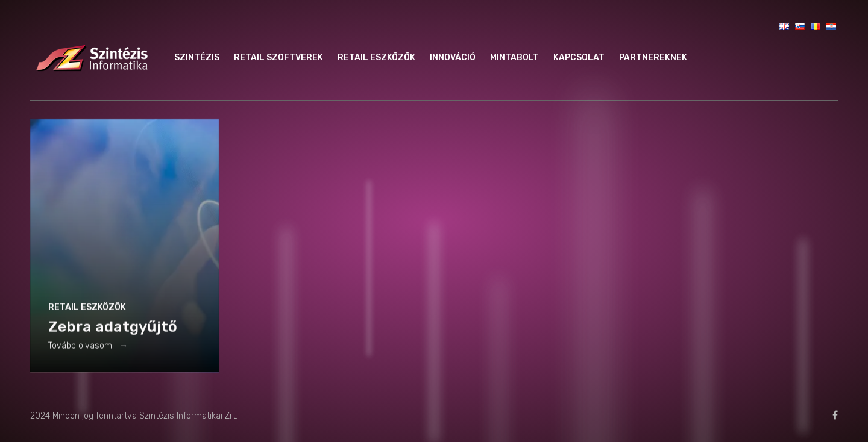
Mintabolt (514, 58)
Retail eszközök (376, 58)
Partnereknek (653, 58)
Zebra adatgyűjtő (113, 328)
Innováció (453, 58)
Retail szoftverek (278, 58)
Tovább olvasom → (88, 347)
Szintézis (197, 58)
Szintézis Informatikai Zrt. (188, 416)
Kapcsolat (579, 58)
